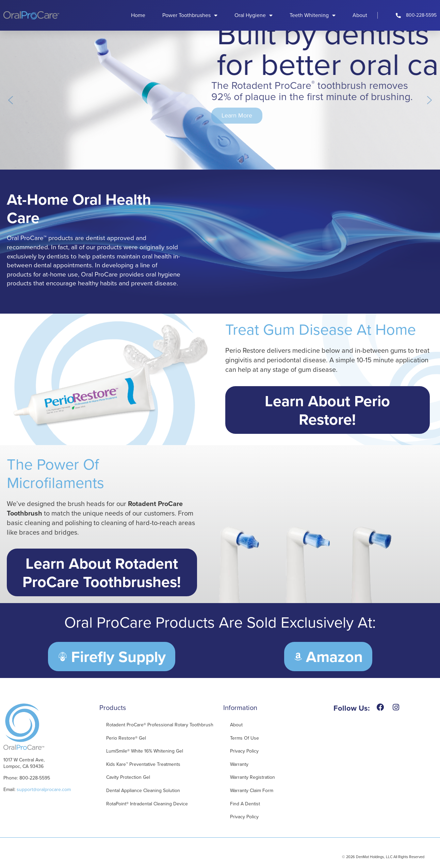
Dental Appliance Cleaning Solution (143, 791)
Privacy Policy (244, 751)
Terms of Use (245, 738)
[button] (11, 100)
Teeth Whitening (313, 15)
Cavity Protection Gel (128, 777)
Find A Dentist (245, 804)
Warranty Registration (252, 777)
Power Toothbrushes (190, 15)
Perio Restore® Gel (126, 738)
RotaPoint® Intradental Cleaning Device (147, 804)
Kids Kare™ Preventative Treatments (143, 764)
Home (138, 15)
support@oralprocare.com (44, 790)
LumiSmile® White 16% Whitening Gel (145, 751)
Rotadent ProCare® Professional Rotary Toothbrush (160, 725)
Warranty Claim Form (252, 791)
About (360, 15)
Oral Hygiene (254, 15)
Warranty (239, 764)
